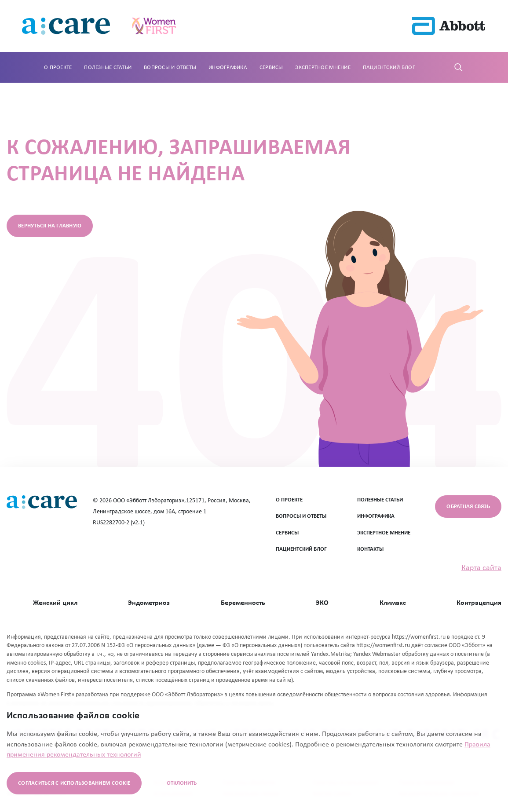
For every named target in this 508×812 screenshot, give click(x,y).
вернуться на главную (50, 226)
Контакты (370, 549)
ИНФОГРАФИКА (376, 516)
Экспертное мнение (323, 68)
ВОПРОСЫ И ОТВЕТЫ (301, 516)
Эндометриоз (149, 603)
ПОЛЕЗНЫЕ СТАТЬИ (380, 500)
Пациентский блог (389, 68)
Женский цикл (55, 603)
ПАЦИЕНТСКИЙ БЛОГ (301, 549)
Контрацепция (479, 603)
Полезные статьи (108, 68)
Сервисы (271, 68)
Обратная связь (468, 507)
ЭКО (322, 603)
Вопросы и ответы (170, 68)
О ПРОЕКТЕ (289, 500)
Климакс (393, 603)
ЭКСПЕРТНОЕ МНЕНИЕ (384, 533)
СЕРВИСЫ (287, 533)
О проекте (58, 68)
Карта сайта (481, 568)
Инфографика (228, 68)
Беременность (243, 603)
